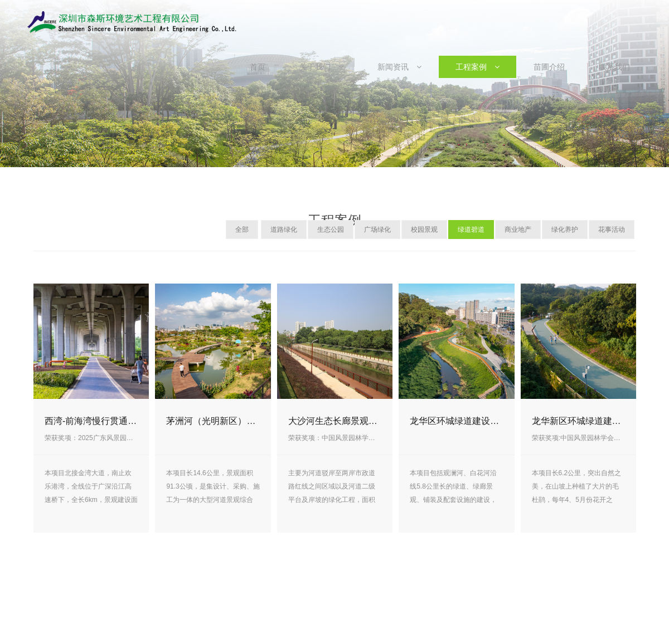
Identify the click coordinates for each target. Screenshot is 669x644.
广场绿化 (377, 230)
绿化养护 (565, 230)
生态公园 (331, 230)
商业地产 (518, 230)
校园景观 (424, 230)
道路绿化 (284, 230)
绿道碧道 (471, 230)
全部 (242, 230)
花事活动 (612, 230)
